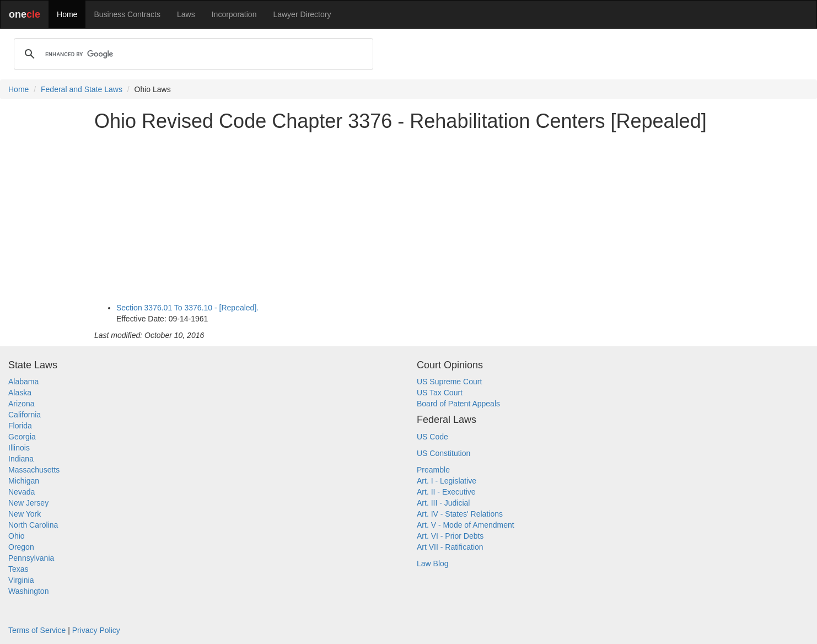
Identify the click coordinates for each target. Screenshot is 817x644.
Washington (28, 591)
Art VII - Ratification (450, 547)
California (25, 415)
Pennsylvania (31, 558)
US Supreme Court (449, 382)
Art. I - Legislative (447, 481)
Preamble (433, 470)
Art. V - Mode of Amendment (466, 525)
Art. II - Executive (446, 492)
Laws (186, 14)
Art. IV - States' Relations (460, 514)
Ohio (17, 536)
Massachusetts (34, 470)
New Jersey (28, 503)
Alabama (23, 382)
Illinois (19, 448)
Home (67, 14)
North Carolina (33, 525)
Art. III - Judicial (443, 503)
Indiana (21, 459)
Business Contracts (127, 14)
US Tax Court (440, 393)
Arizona (21, 404)
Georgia (22, 437)
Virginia (21, 580)
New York (25, 514)
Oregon (21, 547)
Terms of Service (37, 630)
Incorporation (234, 14)
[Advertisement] (409, 217)
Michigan (24, 481)
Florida (20, 426)
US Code (432, 437)
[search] (192, 54)
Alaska (20, 393)
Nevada (21, 492)
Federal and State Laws (82, 89)
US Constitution (444, 453)
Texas (18, 569)
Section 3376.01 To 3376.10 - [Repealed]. (187, 308)
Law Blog (433, 563)
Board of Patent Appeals (458, 404)
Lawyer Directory (302, 14)
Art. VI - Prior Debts (450, 536)
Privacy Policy (96, 630)
